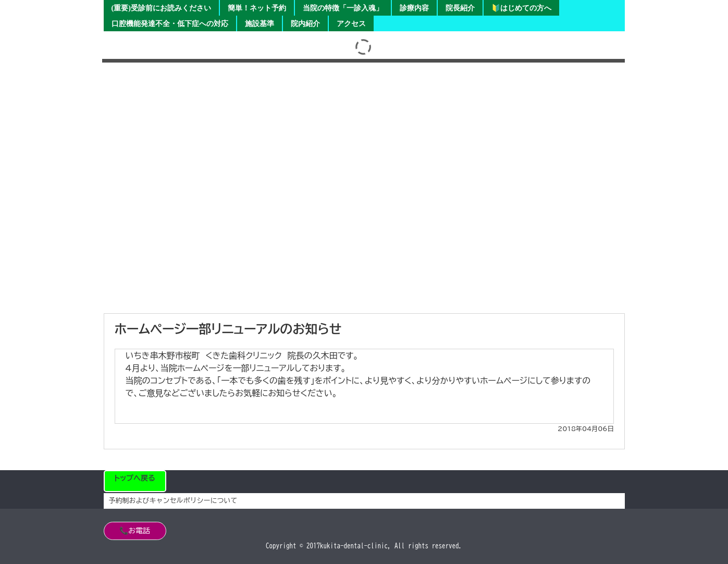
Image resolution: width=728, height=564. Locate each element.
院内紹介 (305, 24)
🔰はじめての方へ (521, 8)
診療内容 (414, 8)
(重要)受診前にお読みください (161, 8)
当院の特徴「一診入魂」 (343, 8)
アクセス (351, 24)
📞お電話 (135, 531)
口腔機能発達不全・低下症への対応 (170, 24)
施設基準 (260, 24)
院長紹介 (460, 8)
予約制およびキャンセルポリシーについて (173, 501)
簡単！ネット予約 (257, 8)
